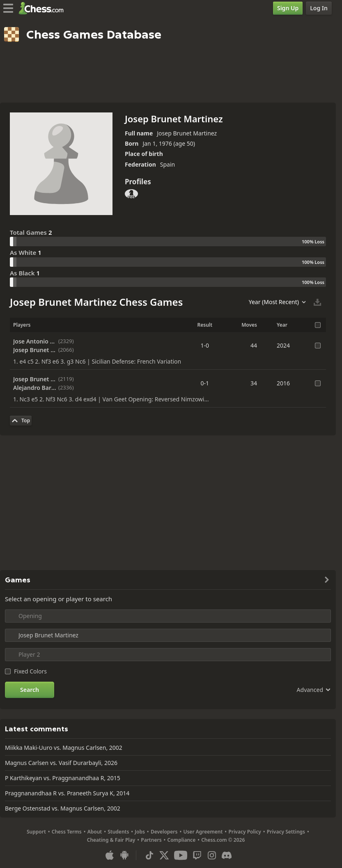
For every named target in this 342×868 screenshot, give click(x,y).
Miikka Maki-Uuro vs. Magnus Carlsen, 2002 (64, 748)
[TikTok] (149, 855)
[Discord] (227, 855)
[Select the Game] (318, 346)
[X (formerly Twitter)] (164, 855)
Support (36, 832)
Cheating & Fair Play (111, 840)
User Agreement (203, 832)
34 (254, 383)
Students (118, 832)
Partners (151, 840)
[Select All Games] (318, 325)
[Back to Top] (21, 421)
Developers (164, 832)
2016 (283, 383)
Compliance (182, 840)
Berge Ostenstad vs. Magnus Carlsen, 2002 (63, 808)
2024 (283, 345)
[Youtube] (181, 855)
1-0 (205, 345)
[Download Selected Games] (317, 302)
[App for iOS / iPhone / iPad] (110, 855)
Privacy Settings (286, 832)
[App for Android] (124, 855)
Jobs (140, 832)
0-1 (205, 383)
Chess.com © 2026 (223, 840)
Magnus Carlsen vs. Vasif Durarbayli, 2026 (61, 763)
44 (254, 345)
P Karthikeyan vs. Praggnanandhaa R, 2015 (63, 778)
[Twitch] (197, 855)
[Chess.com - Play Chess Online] (43, 8)
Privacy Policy (244, 832)
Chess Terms (67, 832)
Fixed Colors (30, 671)
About (95, 832)
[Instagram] (212, 855)
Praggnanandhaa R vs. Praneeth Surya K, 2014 (67, 793)
